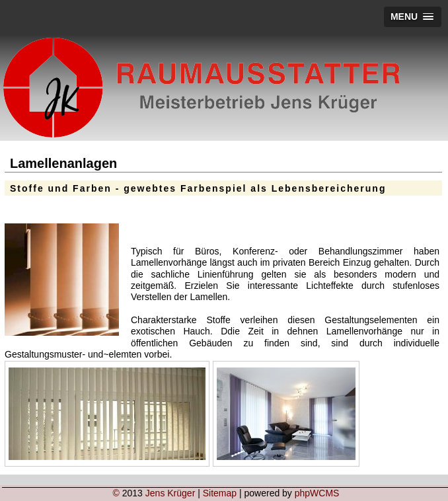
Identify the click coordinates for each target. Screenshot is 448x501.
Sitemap (220, 493)
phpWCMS (317, 493)
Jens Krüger (170, 493)
